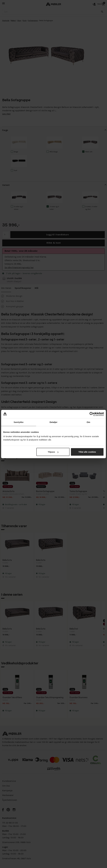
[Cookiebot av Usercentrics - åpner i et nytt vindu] (92, 414)
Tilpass (53, 452)
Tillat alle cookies (87, 452)
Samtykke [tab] (19, 422)
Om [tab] (88, 422)
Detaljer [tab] (53, 422)
